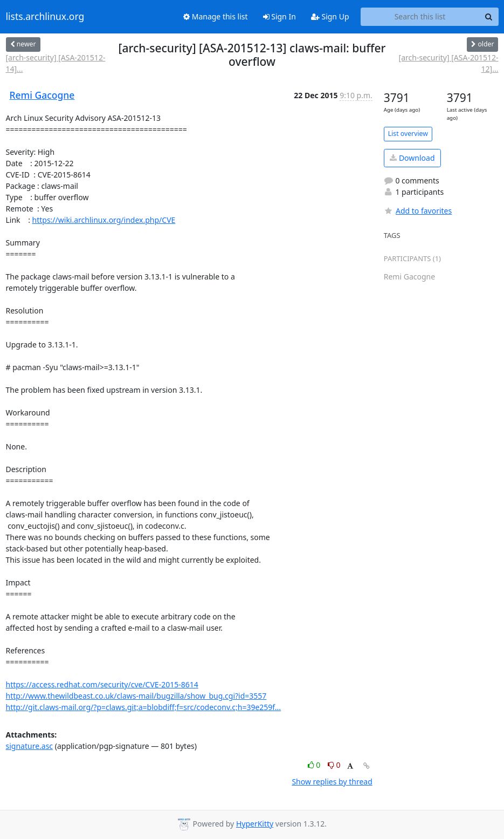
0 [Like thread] (315, 765)
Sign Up (330, 16)
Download (412, 158)
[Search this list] (420, 17)
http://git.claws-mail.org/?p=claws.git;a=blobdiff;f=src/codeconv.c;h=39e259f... (144, 707)
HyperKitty (255, 824)
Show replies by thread (332, 782)
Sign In (279, 16)
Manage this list (216, 16)
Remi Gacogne (42, 95)
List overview (408, 134)
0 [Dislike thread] (334, 765)
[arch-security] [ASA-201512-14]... (56, 63)
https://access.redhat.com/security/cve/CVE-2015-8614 (102, 684)
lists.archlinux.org (45, 17)
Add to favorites (418, 211)
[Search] (489, 17)
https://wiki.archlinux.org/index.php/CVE (104, 220)
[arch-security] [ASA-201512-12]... (449, 63)
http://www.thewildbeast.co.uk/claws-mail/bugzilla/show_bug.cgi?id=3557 (136, 696)
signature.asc (30, 746)
